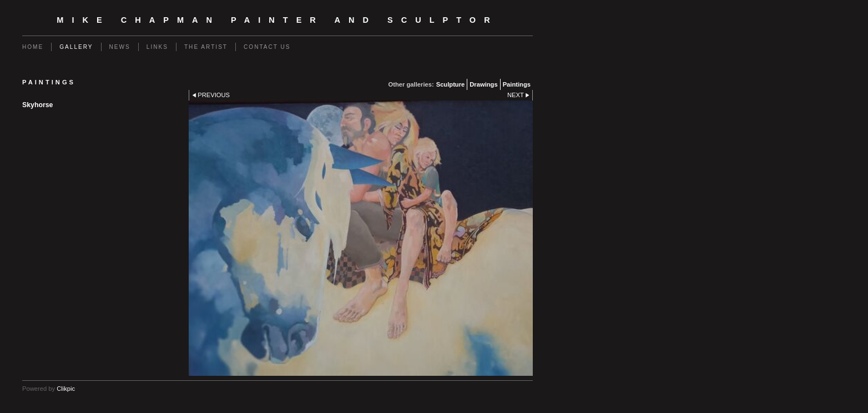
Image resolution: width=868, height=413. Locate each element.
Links (157, 47)
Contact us (267, 47)
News (120, 47)
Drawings (483, 84)
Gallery (76, 47)
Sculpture (451, 84)
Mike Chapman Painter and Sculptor (277, 20)
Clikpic (66, 389)
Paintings (517, 84)
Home (33, 47)
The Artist (206, 47)
